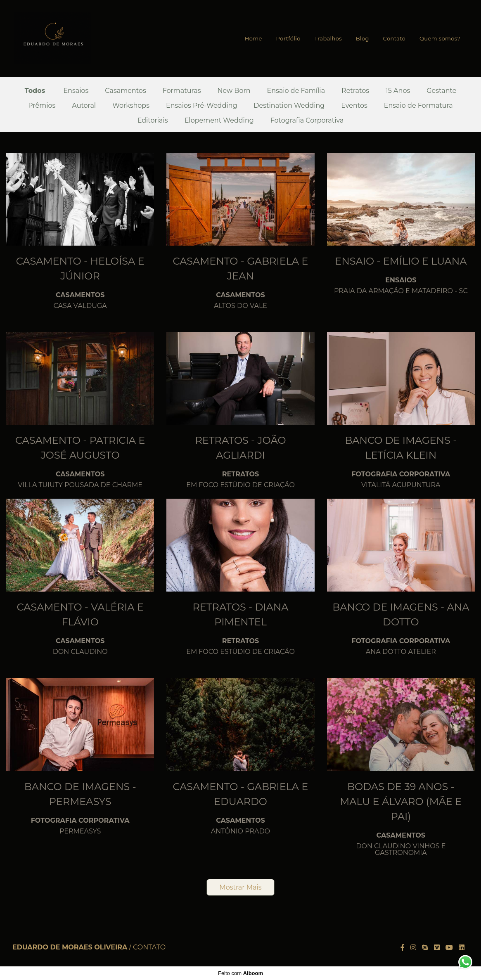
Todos (35, 91)
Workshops (131, 106)
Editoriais (153, 121)
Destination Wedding (289, 106)
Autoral (84, 106)
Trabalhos (328, 38)
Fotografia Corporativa (307, 121)
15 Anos (398, 91)
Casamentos (125, 91)
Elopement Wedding (219, 121)
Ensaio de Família (296, 91)
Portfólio (288, 38)
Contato (395, 38)
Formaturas (182, 91)
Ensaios (76, 91)
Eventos (354, 106)
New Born (234, 91)
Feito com (240, 973)
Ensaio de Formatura (418, 106)
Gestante (441, 91)
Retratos (355, 91)
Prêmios (42, 106)
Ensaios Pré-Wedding (201, 106)
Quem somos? (440, 38)
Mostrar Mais (240, 887)
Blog (363, 38)
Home (254, 38)
